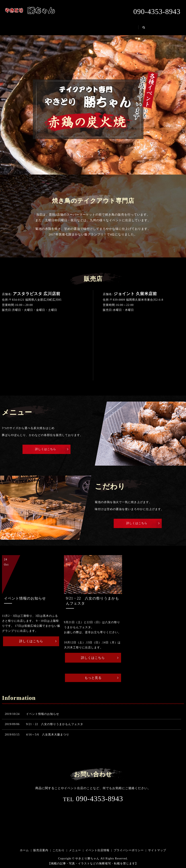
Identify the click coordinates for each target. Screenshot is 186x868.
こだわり (81, 27)
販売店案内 (56, 27)
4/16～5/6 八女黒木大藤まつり (48, 735)
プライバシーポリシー (129, 851)
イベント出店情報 (135, 27)
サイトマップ (157, 851)
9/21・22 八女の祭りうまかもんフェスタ (55, 725)
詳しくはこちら (45, 448)
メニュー (105, 27)
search (162, 29)
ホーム (32, 27)
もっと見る (93, 678)
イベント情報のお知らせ (43, 715)
